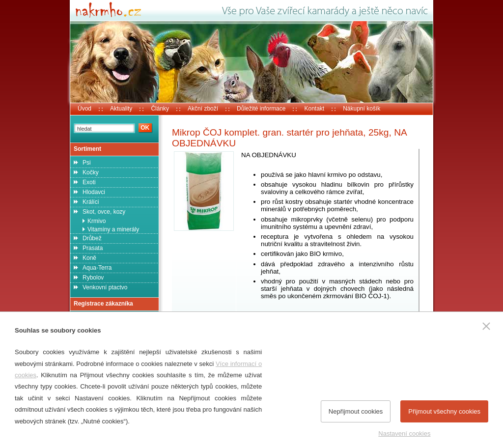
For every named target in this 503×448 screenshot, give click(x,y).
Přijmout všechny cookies (444, 411)
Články (160, 109)
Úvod (84, 109)
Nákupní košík (362, 109)
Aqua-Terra (97, 268)
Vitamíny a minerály (113, 229)
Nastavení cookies (404, 434)
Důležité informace (261, 109)
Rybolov (93, 278)
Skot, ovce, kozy (104, 212)
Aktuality (121, 109)
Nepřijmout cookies (356, 411)
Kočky (91, 172)
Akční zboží (203, 109)
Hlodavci (94, 192)
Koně (89, 258)
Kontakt (314, 109)
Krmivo (97, 221)
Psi (87, 163)
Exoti (89, 182)
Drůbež (92, 238)
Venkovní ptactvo (105, 287)
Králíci (91, 202)
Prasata (93, 248)
